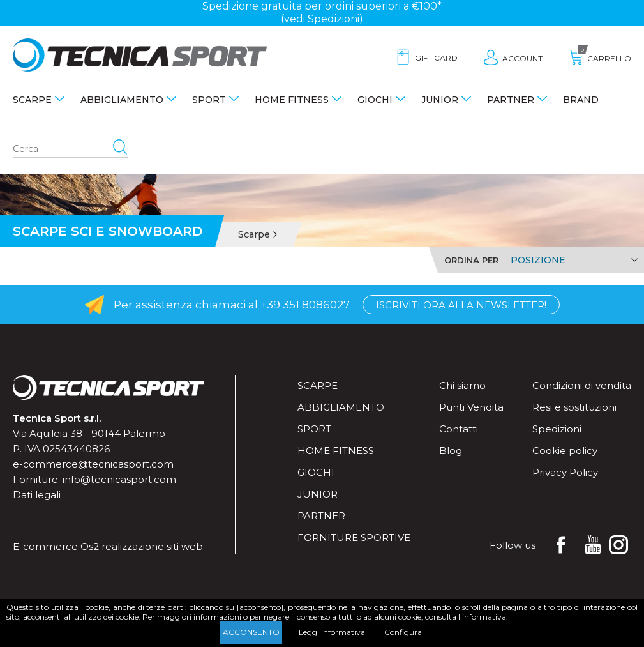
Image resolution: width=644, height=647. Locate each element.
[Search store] (70, 149)
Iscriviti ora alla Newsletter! (461, 305)
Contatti (459, 429)
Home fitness (292, 100)
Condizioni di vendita (582, 385)
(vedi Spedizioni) (322, 19)
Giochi (375, 100)
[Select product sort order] (572, 260)
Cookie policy (565, 451)
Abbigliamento (122, 100)
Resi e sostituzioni (574, 407)
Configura (403, 632)
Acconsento (251, 632)
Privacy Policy (565, 472)
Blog (451, 451)
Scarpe (32, 100)
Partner (511, 100)
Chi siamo (462, 385)
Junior (440, 100)
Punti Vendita (471, 407)
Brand (581, 100)
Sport (209, 100)
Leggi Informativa (332, 632)
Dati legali (37, 495)
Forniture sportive (354, 537)
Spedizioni (557, 429)
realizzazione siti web (152, 546)
